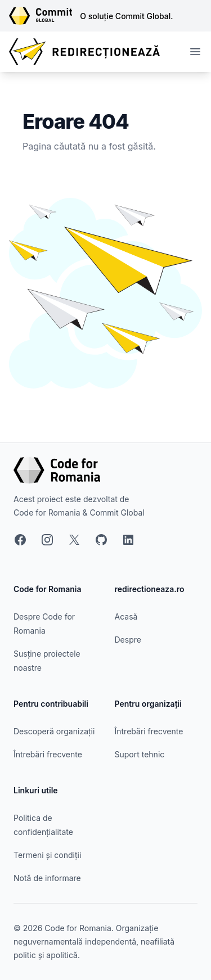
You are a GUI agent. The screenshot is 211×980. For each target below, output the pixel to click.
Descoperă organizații (54, 731)
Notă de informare (47, 878)
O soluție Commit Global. (126, 16)
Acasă (126, 617)
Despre (128, 640)
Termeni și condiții (47, 855)
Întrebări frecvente (48, 754)
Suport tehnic (140, 754)
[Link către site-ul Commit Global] (44, 16)
